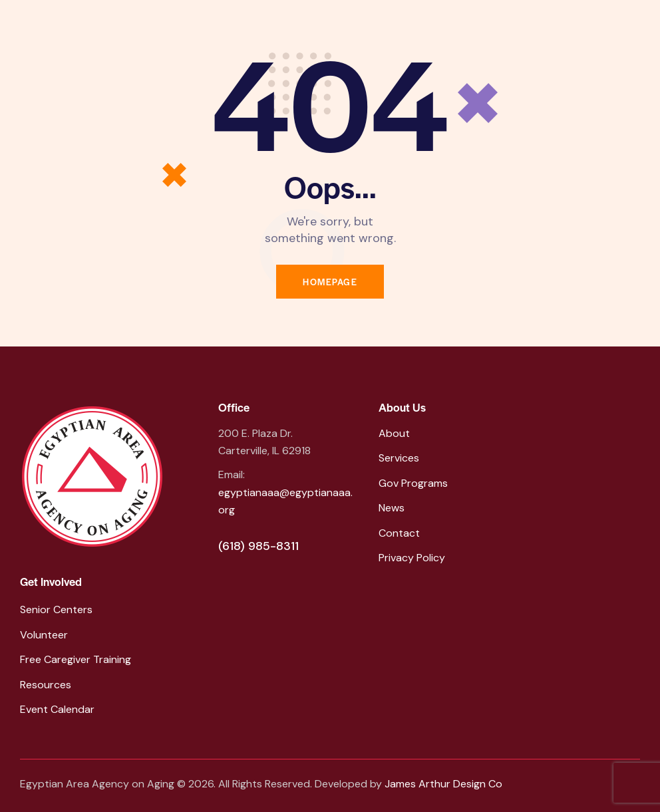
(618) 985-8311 (258, 546)
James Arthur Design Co (443, 784)
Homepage (330, 282)
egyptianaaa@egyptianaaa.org (285, 501)
